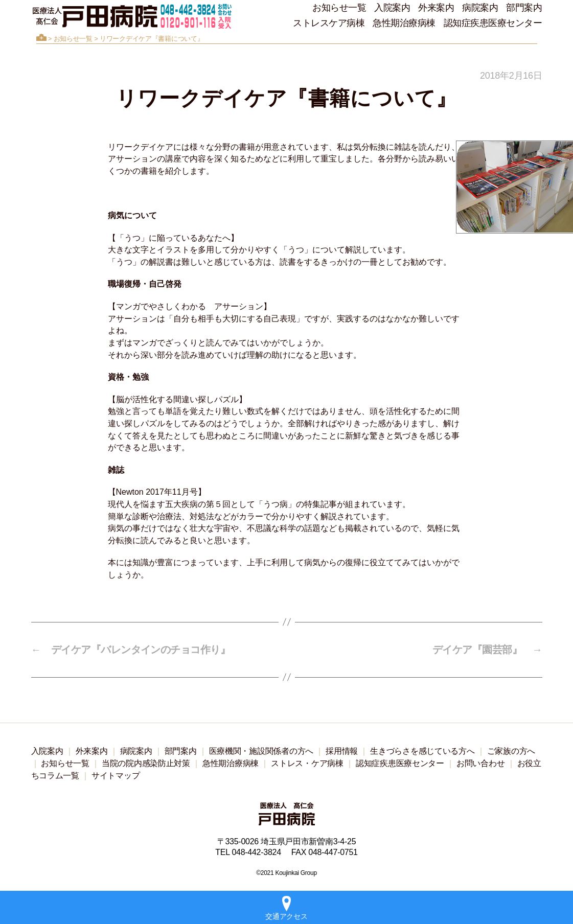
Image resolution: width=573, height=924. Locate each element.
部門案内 (524, 8)
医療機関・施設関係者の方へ (261, 751)
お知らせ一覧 (339, 8)
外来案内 (436, 8)
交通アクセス (286, 908)
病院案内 (480, 8)
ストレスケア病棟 (329, 23)
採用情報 (342, 751)
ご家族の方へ (511, 751)
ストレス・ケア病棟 (307, 763)
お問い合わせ (480, 763)
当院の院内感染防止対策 (146, 763)
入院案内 (392, 8)
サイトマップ (116, 776)
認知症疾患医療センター (493, 23)
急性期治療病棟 (404, 23)
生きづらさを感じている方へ (422, 751)
